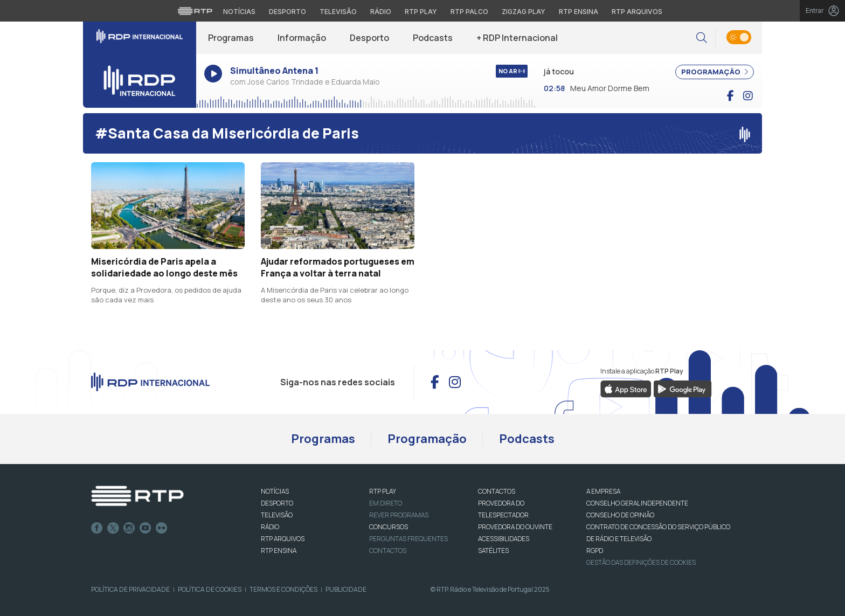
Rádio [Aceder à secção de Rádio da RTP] (381, 12)
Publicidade (346, 589)
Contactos (388, 551)
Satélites (493, 551)
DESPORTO (277, 503)
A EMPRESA (603, 491)
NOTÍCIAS (275, 491)
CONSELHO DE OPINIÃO (620, 515)
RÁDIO (270, 527)
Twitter (113, 528)
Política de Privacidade (130, 589)
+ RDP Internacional (517, 38)
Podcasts (433, 38)
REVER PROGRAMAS (399, 515)
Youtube (146, 528)
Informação (302, 38)
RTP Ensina (279, 551)
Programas (231, 38)
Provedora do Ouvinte (515, 527)
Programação (427, 439)
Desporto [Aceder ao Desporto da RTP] (288, 12)
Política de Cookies (210, 589)
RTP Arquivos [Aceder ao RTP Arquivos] (637, 12)
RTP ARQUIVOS (283, 539)
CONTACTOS (497, 491)
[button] (702, 38)
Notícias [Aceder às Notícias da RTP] (239, 12)
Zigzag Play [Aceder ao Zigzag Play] (524, 12)
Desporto (369, 38)
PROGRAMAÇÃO (715, 72)
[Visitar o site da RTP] (195, 11)
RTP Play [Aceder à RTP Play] (421, 12)
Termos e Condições (283, 589)
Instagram (129, 528)
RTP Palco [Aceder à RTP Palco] (469, 12)
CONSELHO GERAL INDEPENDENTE (637, 503)
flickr (162, 528)
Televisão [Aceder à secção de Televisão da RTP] (338, 12)
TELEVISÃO (277, 515)
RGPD (595, 551)
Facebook (97, 528)
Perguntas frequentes (408, 539)
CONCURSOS (389, 527)
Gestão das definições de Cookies (641, 562)
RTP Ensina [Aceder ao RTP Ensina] (579, 12)
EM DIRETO (386, 503)
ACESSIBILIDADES (504, 539)
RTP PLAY (383, 491)
